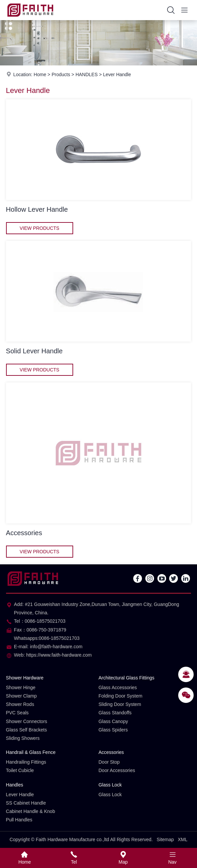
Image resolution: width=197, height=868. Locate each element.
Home (40, 74)
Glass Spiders (113, 730)
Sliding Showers (23, 738)
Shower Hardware (25, 678)
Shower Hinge (21, 687)
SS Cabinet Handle (26, 803)
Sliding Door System (120, 704)
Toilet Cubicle (20, 770)
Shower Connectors (27, 721)
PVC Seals (17, 713)
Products (61, 74)
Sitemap (165, 839)
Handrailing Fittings (26, 762)
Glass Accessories (117, 687)
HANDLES (87, 74)
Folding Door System (120, 696)
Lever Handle (117, 74)
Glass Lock (110, 785)
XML (183, 839)
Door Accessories (117, 770)
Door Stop (109, 762)
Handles (15, 785)
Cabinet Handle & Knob (31, 811)
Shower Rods (20, 704)
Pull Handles (19, 820)
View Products (39, 228)
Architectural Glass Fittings (126, 678)
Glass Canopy (113, 721)
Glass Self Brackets (27, 730)
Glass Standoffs (115, 713)
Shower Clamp (21, 696)
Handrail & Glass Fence (31, 752)
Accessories (111, 752)
